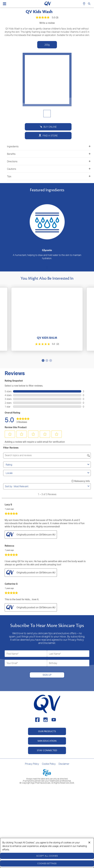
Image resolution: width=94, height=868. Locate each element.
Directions (49, 161)
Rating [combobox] (48, 465)
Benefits (49, 154)
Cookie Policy (49, 764)
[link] (23, 420)
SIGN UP (47, 675)
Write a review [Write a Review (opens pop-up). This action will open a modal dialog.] (47, 23)
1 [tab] (46, 267)
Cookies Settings (47, 863)
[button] (10, 434)
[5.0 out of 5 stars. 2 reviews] (47, 344)
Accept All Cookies (47, 856)
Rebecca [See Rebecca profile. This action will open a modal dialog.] (9, 546)
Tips (49, 176)
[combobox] (50, 486)
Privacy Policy (32, 764)
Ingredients (49, 146)
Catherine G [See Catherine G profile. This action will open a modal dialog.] (11, 584)
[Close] (89, 842)
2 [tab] (46, 360)
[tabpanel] (47, 227)
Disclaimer (64, 764)
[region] (47, 853)
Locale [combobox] (48, 473)
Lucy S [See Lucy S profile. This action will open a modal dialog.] (8, 505)
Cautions (49, 169)
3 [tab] (50, 360)
